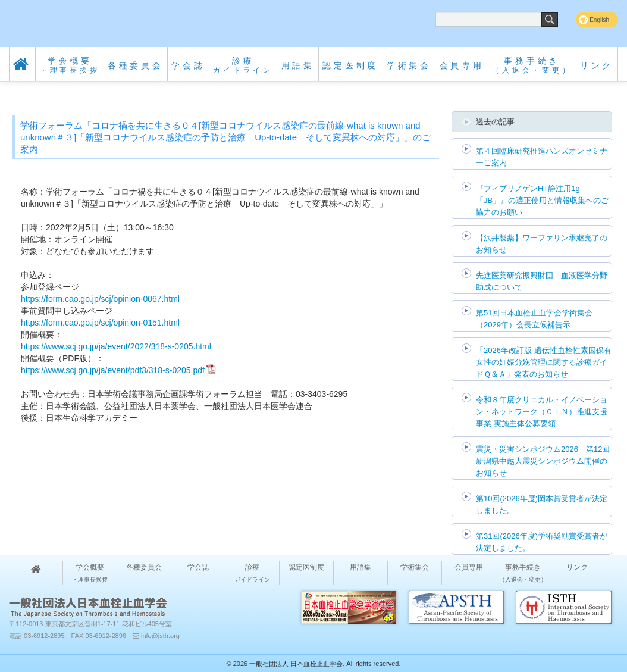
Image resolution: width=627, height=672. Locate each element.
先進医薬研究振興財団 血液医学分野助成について (542, 281)
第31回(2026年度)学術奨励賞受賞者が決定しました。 (542, 542)
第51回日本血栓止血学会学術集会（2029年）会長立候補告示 (534, 319)
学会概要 (70, 65)
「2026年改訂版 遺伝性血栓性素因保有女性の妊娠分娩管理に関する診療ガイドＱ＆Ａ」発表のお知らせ (544, 362)
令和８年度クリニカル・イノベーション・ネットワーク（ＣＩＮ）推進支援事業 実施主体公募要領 (542, 412)
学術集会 (409, 65)
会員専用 (462, 65)
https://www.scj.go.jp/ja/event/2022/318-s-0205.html (116, 346)
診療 (243, 65)
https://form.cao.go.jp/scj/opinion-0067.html (100, 299)
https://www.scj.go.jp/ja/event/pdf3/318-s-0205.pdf (113, 370)
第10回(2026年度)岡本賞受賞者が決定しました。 (542, 504)
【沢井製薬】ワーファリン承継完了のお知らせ (542, 244)
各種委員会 (136, 65)
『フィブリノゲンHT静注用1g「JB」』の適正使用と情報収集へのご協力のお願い (542, 200)
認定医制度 (350, 65)
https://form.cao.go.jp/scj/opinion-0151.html (100, 323)
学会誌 (188, 65)
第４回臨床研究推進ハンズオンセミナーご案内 (542, 157)
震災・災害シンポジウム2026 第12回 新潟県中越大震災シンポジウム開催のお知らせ (543, 461)
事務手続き (532, 65)
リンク (597, 65)
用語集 (298, 65)
